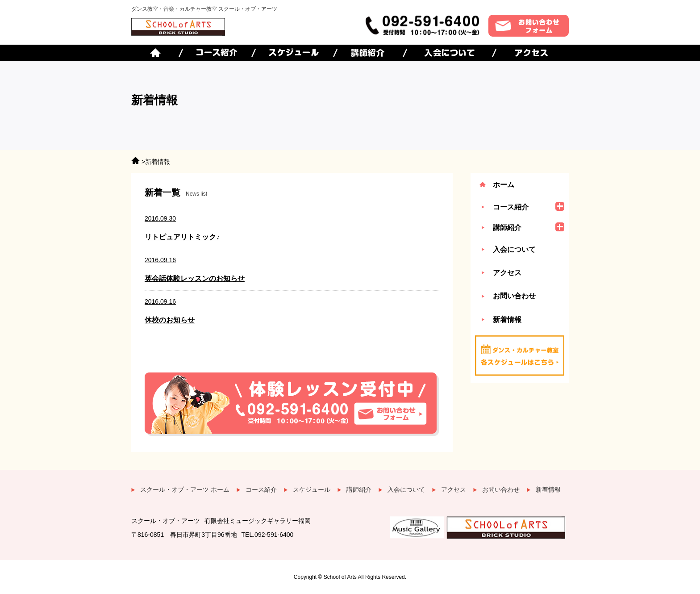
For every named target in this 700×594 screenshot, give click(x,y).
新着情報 (507, 320)
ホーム (504, 185)
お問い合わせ (514, 296)
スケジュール (312, 489)
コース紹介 (261, 489)
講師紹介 (359, 489)
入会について (514, 249)
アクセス (507, 273)
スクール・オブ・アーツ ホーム (185, 489)
